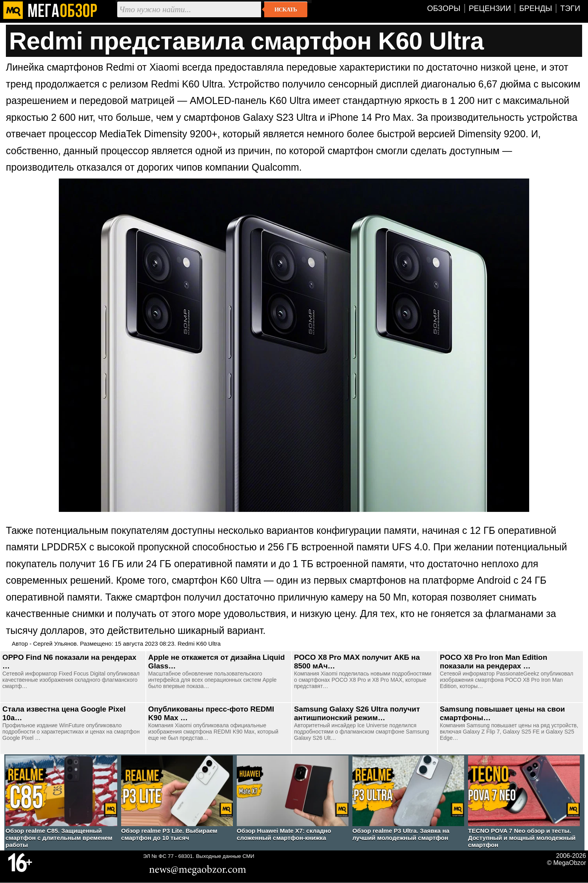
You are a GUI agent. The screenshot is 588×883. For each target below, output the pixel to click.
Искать (286, 9)
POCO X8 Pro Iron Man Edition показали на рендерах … (494, 662)
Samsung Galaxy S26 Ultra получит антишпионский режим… (357, 713)
